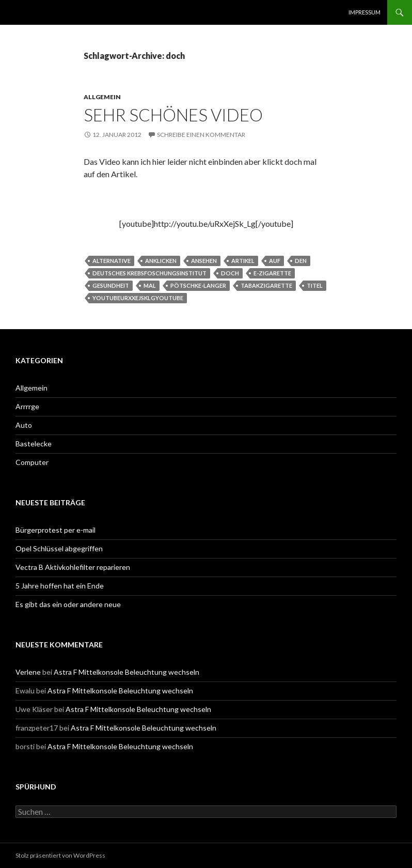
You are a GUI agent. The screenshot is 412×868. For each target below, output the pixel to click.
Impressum (365, 12)
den (301, 261)
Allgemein (102, 97)
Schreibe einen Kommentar (201, 135)
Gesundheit (111, 285)
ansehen (204, 261)
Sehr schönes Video (173, 115)
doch (230, 273)
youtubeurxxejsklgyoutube (138, 298)
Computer (32, 462)
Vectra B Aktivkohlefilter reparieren (73, 567)
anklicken (161, 261)
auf (275, 261)
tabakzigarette (266, 285)
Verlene (28, 672)
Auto (24, 425)
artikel (243, 261)
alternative (112, 261)
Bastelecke (34, 444)
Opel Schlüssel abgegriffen (59, 548)
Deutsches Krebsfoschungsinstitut (149, 273)
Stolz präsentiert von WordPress (60, 855)
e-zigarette (272, 273)
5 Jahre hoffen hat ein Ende (60, 586)
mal (150, 285)
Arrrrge (27, 406)
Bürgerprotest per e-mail (56, 530)
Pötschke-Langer (198, 285)
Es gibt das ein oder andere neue (68, 604)
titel (315, 285)
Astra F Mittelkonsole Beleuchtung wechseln (126, 672)
